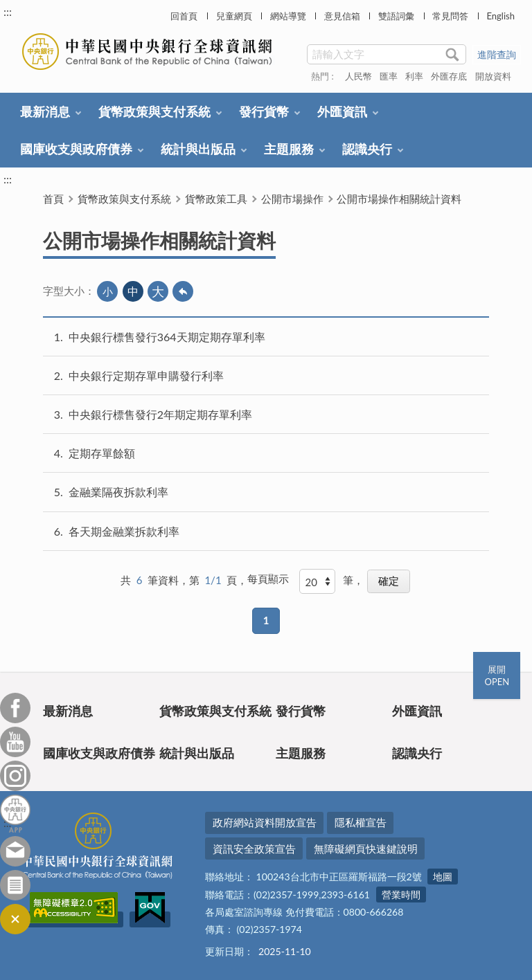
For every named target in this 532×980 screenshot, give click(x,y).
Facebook (15, 708)
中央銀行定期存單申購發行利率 (146, 375)
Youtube (15, 742)
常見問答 (450, 16)
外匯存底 (449, 76)
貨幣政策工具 (216, 199)
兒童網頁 (234, 16)
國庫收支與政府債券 (76, 149)
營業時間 (401, 895)
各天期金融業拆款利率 (124, 531)
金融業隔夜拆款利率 (118, 492)
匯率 (389, 76)
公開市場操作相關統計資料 (399, 199)
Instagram (15, 776)
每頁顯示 (268, 579)
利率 (414, 76)
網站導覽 (288, 16)
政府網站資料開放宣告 (265, 822)
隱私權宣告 (361, 822)
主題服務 (289, 149)
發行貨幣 (264, 111)
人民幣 (358, 76)
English (500, 16)
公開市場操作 (292, 199)
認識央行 (367, 149)
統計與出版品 (198, 149)
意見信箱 (342, 16)
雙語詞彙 (396, 16)
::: (8, 11)
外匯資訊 (342, 111)
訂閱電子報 (15, 885)
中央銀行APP (15, 814)
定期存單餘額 (102, 453)
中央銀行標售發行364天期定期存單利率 (167, 337)
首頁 (53, 199)
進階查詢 (497, 54)
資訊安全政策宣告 (254, 849)
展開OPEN (497, 675)
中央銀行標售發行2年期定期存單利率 (160, 414)
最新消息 (45, 111)
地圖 (443, 877)
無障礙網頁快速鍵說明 (366, 849)
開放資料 (493, 76)
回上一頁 (183, 291)
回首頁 (184, 16)
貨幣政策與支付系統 (154, 111)
